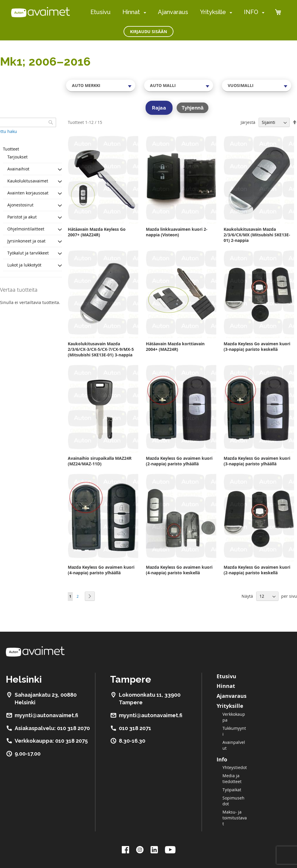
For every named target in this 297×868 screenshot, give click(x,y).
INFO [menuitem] (251, 12)
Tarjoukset (17, 157)
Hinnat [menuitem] (131, 12)
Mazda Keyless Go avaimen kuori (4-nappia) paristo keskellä (179, 570)
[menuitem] (144, 12)
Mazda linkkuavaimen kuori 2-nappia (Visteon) (177, 232)
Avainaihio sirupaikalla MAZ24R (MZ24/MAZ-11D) (100, 461)
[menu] (177, 12)
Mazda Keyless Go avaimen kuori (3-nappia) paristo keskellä (257, 346)
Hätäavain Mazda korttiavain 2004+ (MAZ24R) (175, 346)
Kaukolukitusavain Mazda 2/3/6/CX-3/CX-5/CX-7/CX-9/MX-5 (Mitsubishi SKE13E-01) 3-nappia (101, 349)
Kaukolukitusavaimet (28, 181)
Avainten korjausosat (28, 193)
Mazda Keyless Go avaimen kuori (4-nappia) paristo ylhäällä (101, 570)
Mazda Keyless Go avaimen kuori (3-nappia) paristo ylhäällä (257, 461)
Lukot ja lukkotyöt (24, 265)
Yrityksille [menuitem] (213, 12)
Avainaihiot (18, 169)
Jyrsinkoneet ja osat (26, 241)
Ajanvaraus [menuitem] (173, 12)
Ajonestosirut (20, 205)
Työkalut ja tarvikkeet (28, 253)
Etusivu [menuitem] (101, 12)
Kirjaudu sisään (148, 31)
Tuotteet (11, 149)
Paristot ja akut (22, 217)
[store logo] (41, 12)
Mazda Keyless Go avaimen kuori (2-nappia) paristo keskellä (257, 570)
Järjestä (248, 122)
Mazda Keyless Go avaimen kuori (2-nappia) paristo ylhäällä (179, 461)
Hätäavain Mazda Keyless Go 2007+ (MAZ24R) (97, 232)
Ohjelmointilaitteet (26, 229)
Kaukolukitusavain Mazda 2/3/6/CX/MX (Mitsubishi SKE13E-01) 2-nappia (257, 235)
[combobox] (101, 86)
